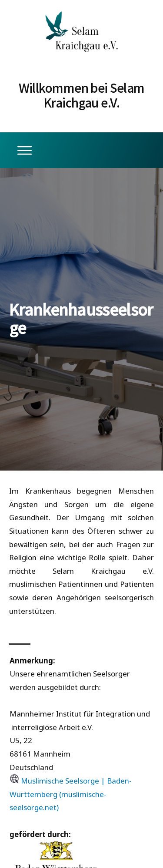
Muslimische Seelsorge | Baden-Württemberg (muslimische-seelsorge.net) (71, 794)
